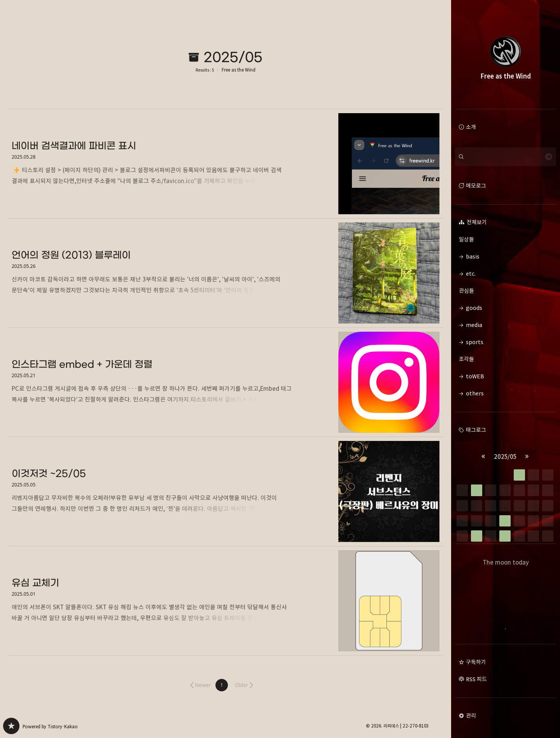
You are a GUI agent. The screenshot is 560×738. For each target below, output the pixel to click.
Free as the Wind (239, 70)
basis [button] (473, 256)
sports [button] (475, 342)
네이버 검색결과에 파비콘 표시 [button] (226, 164)
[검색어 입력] (506, 157)
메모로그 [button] (476, 186)
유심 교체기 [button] (226, 601)
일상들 (506, 240)
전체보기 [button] (476, 222)
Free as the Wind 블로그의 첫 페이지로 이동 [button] (506, 54)
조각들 (506, 359)
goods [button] (474, 308)
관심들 (506, 291)
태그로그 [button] (476, 430)
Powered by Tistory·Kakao (50, 727)
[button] (222, 685)
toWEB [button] (475, 376)
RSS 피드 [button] (476, 679)
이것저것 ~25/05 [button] (226, 492)
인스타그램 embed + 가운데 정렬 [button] (226, 382)
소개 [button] (471, 127)
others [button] (475, 393)
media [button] (474, 325)
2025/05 (505, 457)
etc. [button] (471, 274)
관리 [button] (471, 716)
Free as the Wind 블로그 (11, 726)
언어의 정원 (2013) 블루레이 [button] (226, 273)
